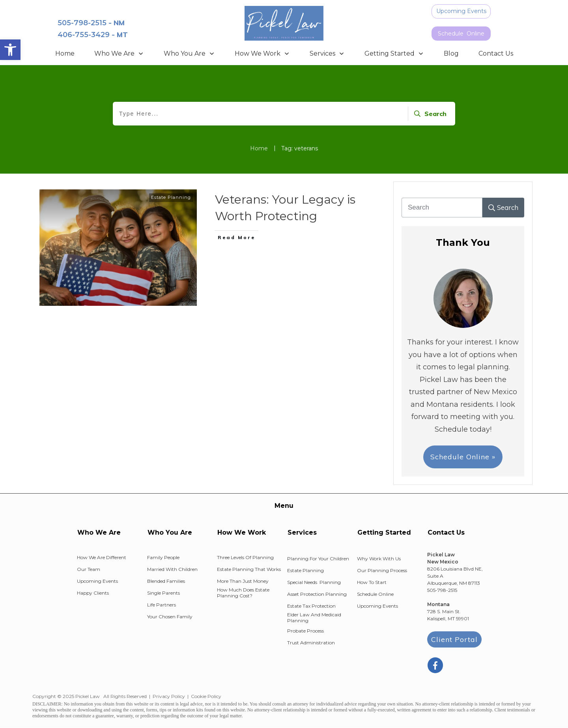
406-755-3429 (84, 35)
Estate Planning (171, 197)
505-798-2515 (82, 23)
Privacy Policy (169, 696)
